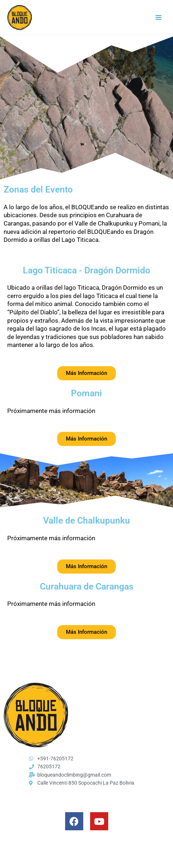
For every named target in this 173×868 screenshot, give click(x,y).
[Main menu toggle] (159, 18)
